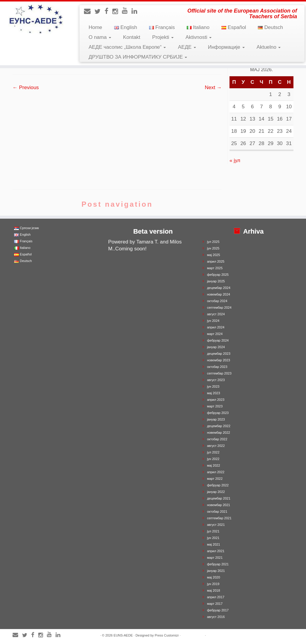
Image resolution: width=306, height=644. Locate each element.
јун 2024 (213, 321)
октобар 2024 (217, 301)
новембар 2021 (219, 505)
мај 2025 (214, 255)
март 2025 (215, 268)
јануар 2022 (216, 492)
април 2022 (216, 472)
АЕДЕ (187, 47)
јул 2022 (213, 452)
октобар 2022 (217, 439)
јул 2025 (213, 242)
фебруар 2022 (218, 485)
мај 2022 (214, 465)
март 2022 (215, 479)
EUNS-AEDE (123, 635)
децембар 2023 (219, 354)
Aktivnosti (199, 37)
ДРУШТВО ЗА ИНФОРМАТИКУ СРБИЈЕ (138, 57)
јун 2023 (213, 386)
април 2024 (216, 327)
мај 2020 (214, 577)
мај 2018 (214, 590)
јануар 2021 (216, 571)
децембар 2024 (219, 288)
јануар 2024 (216, 347)
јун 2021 (213, 538)
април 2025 (216, 261)
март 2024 (215, 334)
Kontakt (132, 37)
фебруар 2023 (218, 413)
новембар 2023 (219, 360)
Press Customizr (167, 635)
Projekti (163, 37)
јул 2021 (213, 531)
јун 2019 (213, 584)
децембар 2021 (219, 498)
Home (95, 27)
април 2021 (216, 551)
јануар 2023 (216, 419)
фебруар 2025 (218, 275)
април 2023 (216, 400)
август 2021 (216, 525)
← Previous (26, 87)
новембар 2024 (219, 294)
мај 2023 (214, 393)
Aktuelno (269, 47)
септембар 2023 (219, 373)
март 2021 (215, 558)
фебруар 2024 (218, 340)
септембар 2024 (219, 307)
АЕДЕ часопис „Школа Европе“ (127, 47)
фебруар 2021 (218, 564)
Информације (226, 47)
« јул (235, 160)
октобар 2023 (217, 367)
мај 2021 (214, 544)
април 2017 (216, 597)
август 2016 (216, 617)
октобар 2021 (217, 511)
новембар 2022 (219, 433)
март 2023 (215, 406)
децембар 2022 (219, 426)
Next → (213, 87)
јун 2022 (213, 459)
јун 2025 (213, 248)
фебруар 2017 (218, 610)
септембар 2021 (219, 518)
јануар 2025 (216, 281)
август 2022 (216, 446)
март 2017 (215, 604)
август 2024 (216, 314)
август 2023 (216, 380)
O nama (100, 37)
